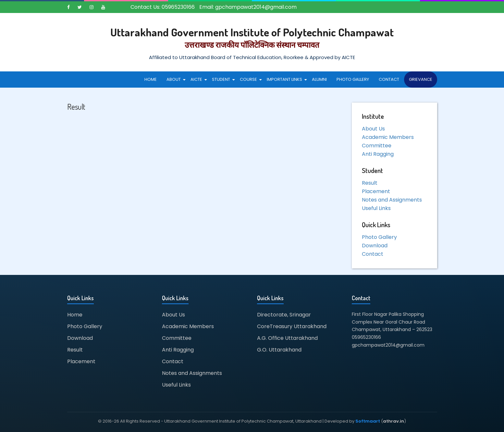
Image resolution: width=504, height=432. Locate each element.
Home (151, 79)
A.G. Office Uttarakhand (287, 338)
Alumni (319, 79)
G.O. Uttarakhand (279, 350)
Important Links (284, 79)
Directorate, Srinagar (284, 315)
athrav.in (393, 421)
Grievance (421, 79)
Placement (376, 191)
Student (221, 79)
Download (375, 246)
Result (370, 183)
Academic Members (388, 137)
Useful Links (376, 208)
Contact (389, 79)
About (174, 79)
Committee (377, 146)
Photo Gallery (353, 79)
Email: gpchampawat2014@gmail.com (248, 7)
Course (248, 79)
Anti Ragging (378, 154)
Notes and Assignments (392, 200)
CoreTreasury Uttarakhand (292, 326)
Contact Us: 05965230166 (163, 7)
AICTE (196, 79)
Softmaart (368, 421)
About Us (373, 129)
